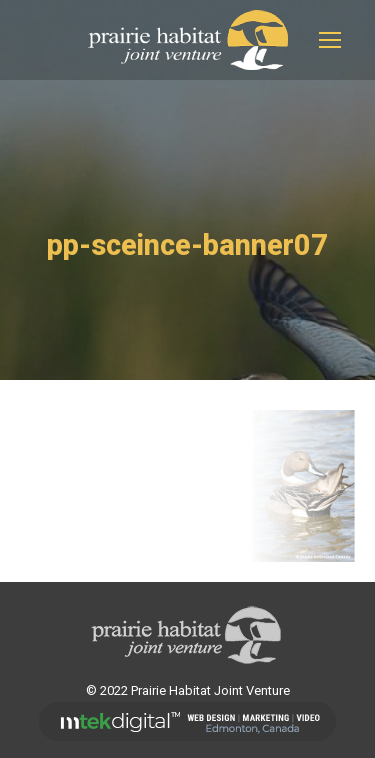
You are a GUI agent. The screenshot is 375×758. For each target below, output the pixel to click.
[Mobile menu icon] (330, 40)
